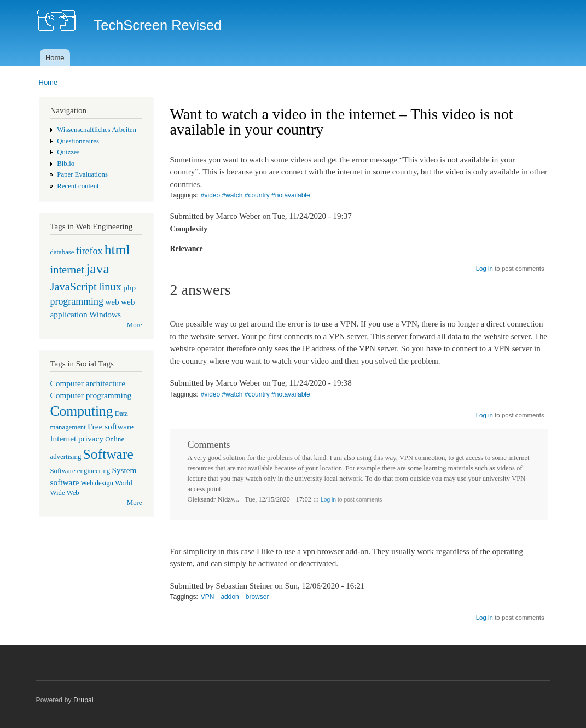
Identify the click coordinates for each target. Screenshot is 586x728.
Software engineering (80, 471)
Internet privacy (77, 438)
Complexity (189, 229)
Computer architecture (88, 383)
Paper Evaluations (82, 174)
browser (257, 597)
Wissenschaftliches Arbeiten (97, 130)
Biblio (66, 164)
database (62, 252)
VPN (208, 597)
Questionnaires (78, 141)
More (135, 325)
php (129, 287)
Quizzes (68, 152)
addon (230, 597)
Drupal (83, 700)
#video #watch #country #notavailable (256, 195)
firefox (89, 251)
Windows (105, 314)
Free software (111, 426)
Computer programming (91, 395)
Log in (485, 269)
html (117, 250)
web (112, 302)
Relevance (187, 249)
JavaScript (74, 287)
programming (77, 301)
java (98, 269)
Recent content (78, 186)
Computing (82, 411)
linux (110, 287)
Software (108, 454)
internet (68, 270)
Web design (97, 483)
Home (55, 58)
